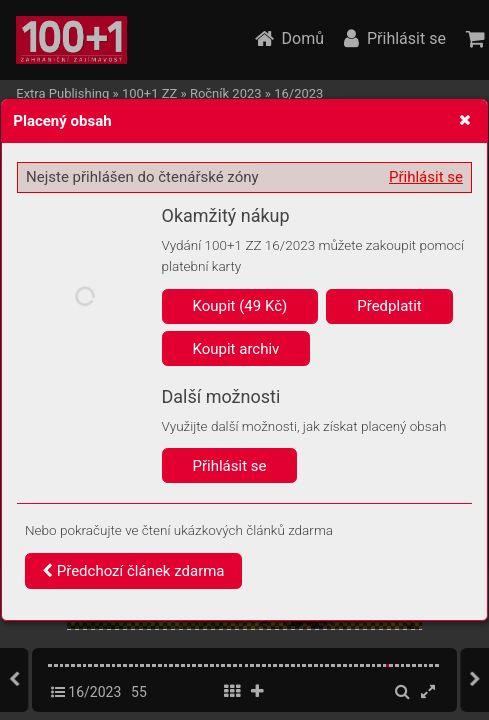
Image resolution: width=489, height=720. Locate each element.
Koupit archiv (236, 349)
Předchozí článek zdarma (133, 571)
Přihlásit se (426, 177)
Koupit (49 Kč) (240, 306)
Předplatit (389, 306)
